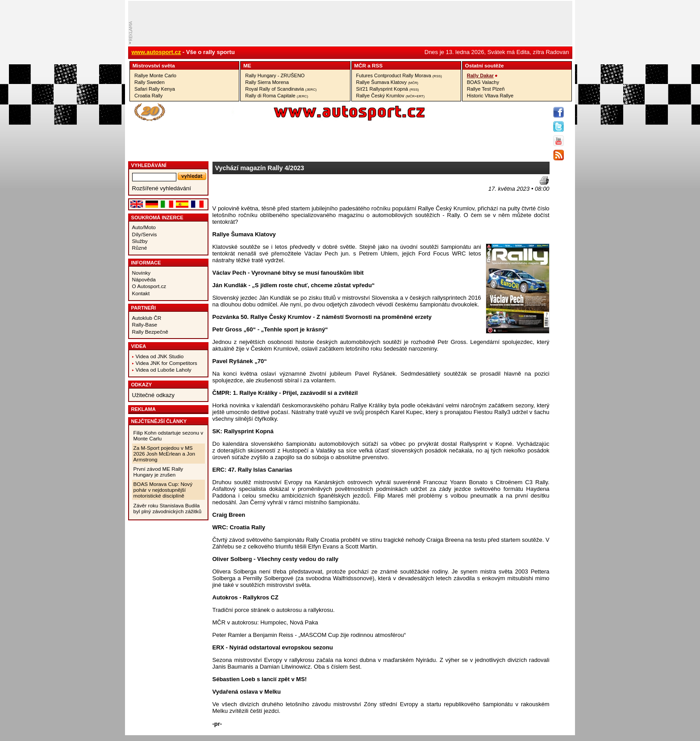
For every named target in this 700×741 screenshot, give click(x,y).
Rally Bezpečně (150, 332)
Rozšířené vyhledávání (162, 188)
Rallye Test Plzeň (486, 89)
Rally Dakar (480, 75)
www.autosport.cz (156, 52)
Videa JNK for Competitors (167, 363)
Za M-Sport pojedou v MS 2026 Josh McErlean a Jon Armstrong (164, 454)
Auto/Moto (144, 227)
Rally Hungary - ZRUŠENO (275, 75)
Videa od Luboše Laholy (164, 370)
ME (247, 65)
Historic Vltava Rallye (490, 96)
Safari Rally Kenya (155, 89)
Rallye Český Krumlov (391, 96)
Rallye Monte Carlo (155, 75)
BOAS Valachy (483, 82)
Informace (146, 263)
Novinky (142, 273)
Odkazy (142, 385)
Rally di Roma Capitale (277, 96)
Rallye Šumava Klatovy (387, 82)
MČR (360, 65)
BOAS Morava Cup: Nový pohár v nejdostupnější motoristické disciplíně (163, 490)
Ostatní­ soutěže (485, 65)
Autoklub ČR (147, 318)
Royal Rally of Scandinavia (281, 89)
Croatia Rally (148, 96)
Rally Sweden (150, 82)
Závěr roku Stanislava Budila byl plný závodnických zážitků (168, 508)
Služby (140, 241)
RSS (377, 65)
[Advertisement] (265, 190)
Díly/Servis (145, 234)
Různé (140, 248)
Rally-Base (145, 324)
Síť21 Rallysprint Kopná (388, 89)
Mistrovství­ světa (154, 65)
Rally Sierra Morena (267, 82)
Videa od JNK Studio (160, 356)
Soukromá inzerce (157, 218)
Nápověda (144, 279)
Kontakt (141, 293)
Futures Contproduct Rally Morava (399, 75)
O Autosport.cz (149, 286)
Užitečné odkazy (153, 395)
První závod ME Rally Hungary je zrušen (158, 472)
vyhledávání (149, 165)
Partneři (144, 308)
